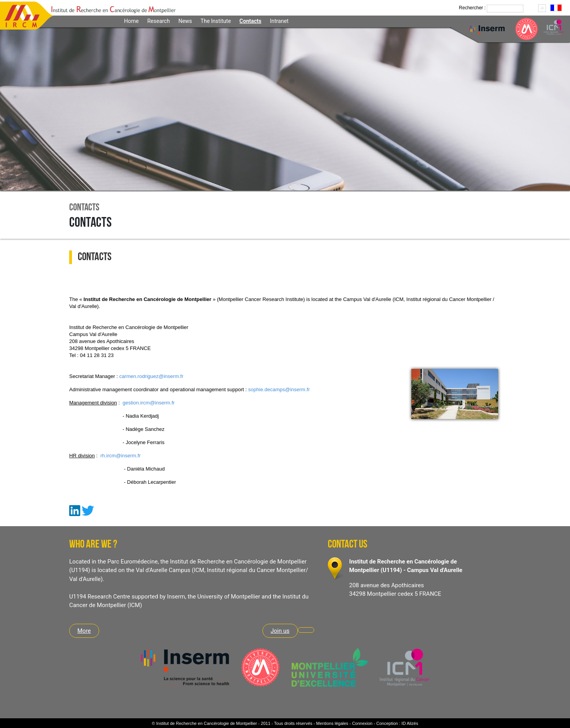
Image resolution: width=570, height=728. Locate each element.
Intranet (279, 21)
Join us (280, 631)
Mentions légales (332, 723)
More (84, 631)
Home (131, 21)
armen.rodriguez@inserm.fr (152, 376)
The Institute (216, 21)
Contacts (250, 21)
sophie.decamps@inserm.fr (279, 389)
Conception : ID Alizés (397, 723)
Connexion (362, 723)
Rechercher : (472, 8)
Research (159, 21)
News (185, 21)
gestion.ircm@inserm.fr (149, 403)
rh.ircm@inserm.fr (120, 456)
